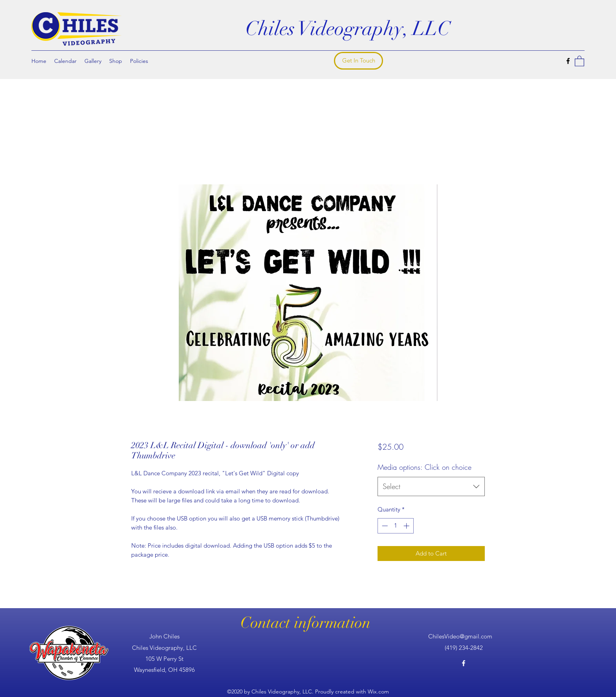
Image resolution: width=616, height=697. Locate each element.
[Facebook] (568, 61)
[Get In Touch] (358, 61)
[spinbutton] (395, 526)
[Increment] (407, 526)
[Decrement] (384, 526)
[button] (579, 61)
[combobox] (431, 487)
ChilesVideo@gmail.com (460, 636)
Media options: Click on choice (424, 467)
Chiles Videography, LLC (348, 29)
